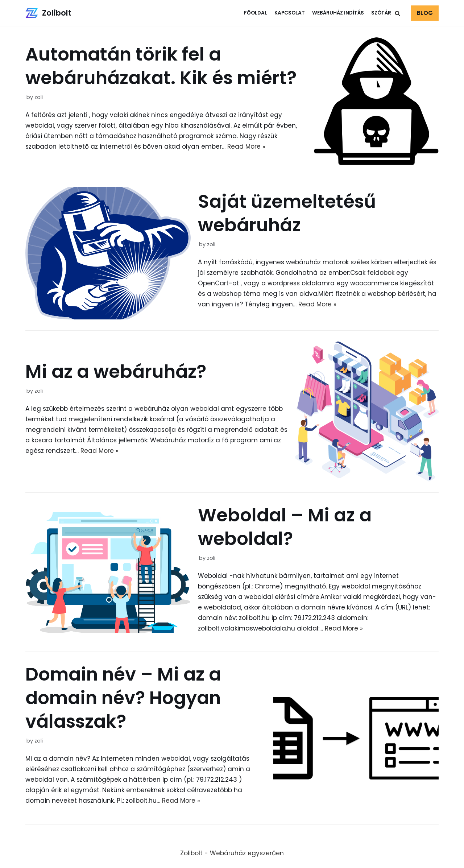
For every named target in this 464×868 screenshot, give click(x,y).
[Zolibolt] (48, 13)
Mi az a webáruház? (116, 372)
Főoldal (256, 13)
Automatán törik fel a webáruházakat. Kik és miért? (161, 66)
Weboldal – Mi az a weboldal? (285, 527)
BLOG (425, 13)
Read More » (246, 146)
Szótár (381, 13)
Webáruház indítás (338, 13)
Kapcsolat (290, 13)
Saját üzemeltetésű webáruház (287, 213)
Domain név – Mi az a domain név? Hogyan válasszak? (123, 698)
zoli (39, 97)
